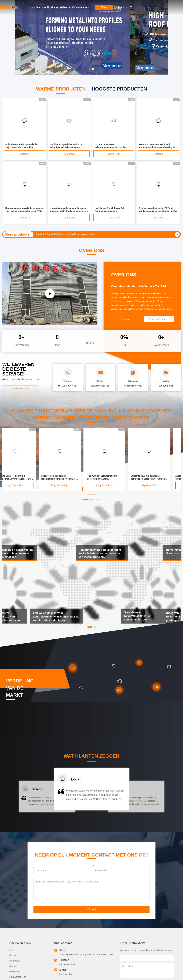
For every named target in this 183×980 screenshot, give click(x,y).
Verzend (92, 909)
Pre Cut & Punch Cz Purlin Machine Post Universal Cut (65, 234)
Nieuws (13, 966)
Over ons (41, 7)
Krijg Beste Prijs (23, 485)
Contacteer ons (81, 7)
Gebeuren (66, 7)
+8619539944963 (133, 386)
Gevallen (14, 972)
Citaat (104, 7)
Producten (53, 7)
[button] (25, 798)
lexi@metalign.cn (67, 974)
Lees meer (126, 319)
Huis (32, 7)
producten (15, 955)
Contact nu (24, 154)
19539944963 (166, 386)
